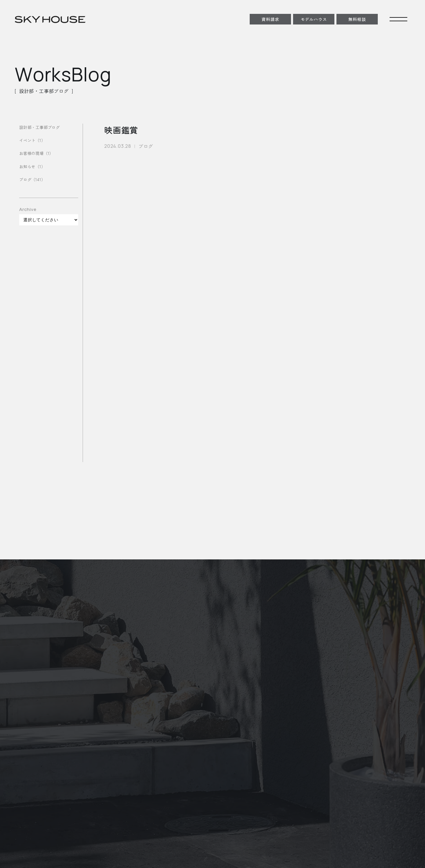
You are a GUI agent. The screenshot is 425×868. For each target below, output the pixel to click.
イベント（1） (33, 140)
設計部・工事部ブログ (41, 127)
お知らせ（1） (33, 166)
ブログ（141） (33, 180)
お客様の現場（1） (37, 153)
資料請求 (270, 19)
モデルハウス (314, 19)
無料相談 (357, 19)
